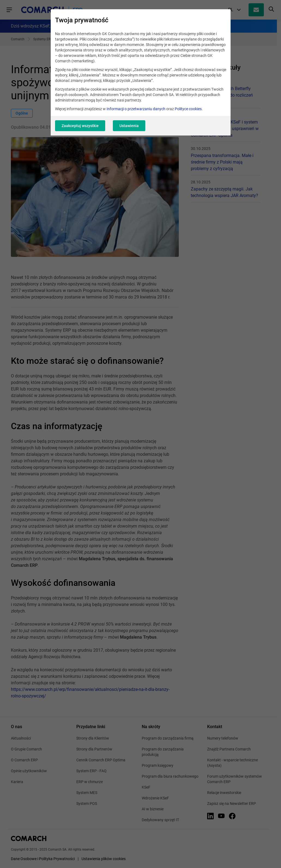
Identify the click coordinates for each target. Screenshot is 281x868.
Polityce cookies (188, 109)
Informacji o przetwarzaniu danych (136, 109)
